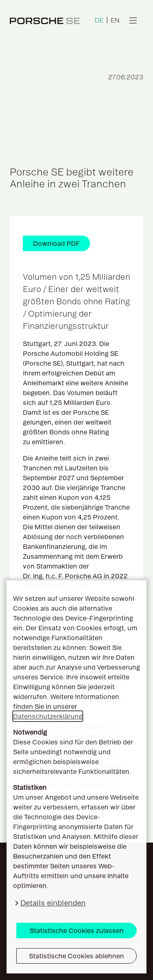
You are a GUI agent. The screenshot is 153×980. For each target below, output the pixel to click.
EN (115, 20)
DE (99, 20)
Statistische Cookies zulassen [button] (77, 931)
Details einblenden (53, 903)
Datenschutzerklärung (48, 716)
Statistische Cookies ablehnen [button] (76, 956)
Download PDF (57, 243)
